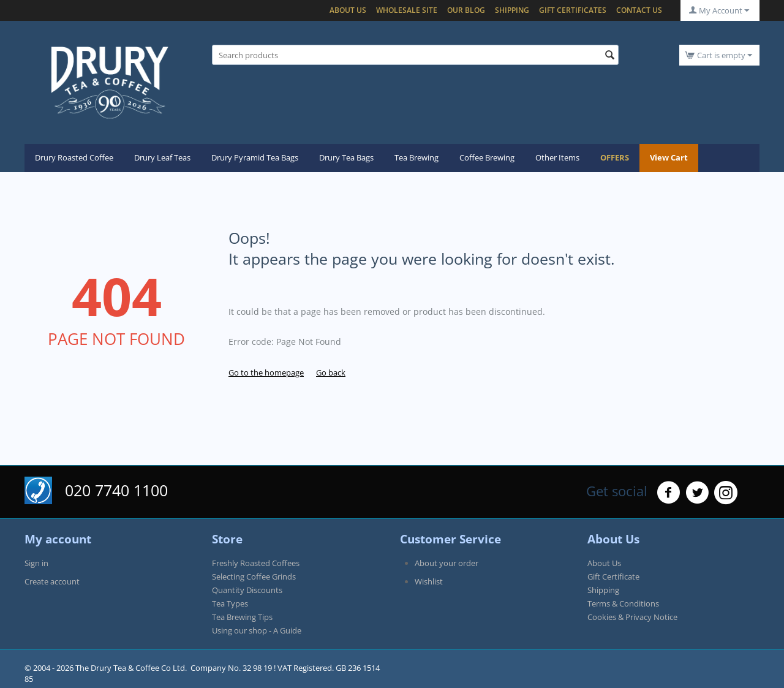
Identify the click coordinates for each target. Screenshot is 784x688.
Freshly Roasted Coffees (256, 563)
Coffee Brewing (487, 157)
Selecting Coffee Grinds (254, 576)
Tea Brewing (417, 157)
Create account (52, 581)
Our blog (466, 10)
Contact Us (639, 10)
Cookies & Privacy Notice (632, 617)
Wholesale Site (407, 10)
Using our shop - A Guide (257, 630)
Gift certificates (573, 10)
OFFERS (615, 157)
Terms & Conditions (623, 603)
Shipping (512, 10)
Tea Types (230, 603)
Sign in (36, 563)
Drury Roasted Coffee (74, 157)
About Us (348, 10)
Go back (331, 372)
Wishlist (429, 581)
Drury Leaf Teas (162, 157)
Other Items (557, 157)
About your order (447, 563)
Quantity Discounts (247, 590)
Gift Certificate (613, 576)
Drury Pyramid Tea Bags (255, 157)
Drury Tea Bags (346, 157)
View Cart (669, 157)
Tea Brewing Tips (242, 617)
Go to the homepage (266, 372)
